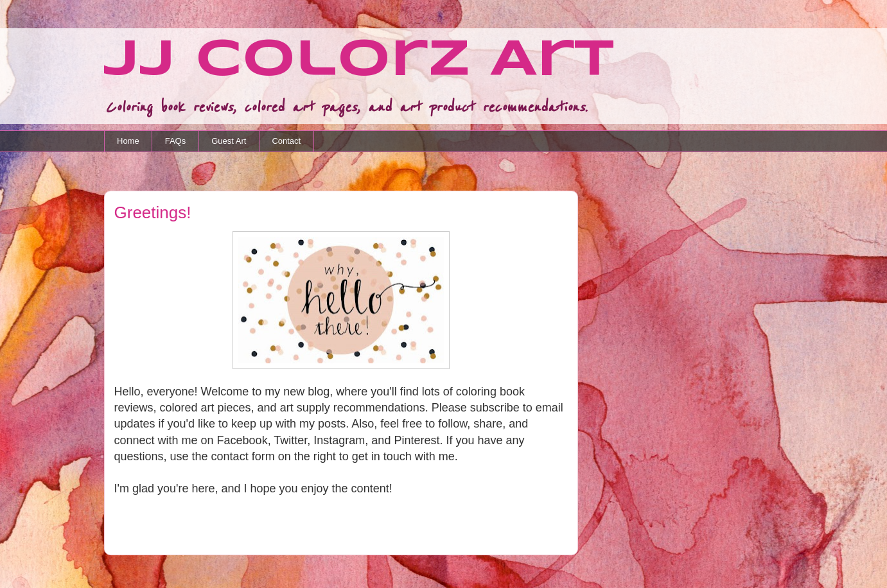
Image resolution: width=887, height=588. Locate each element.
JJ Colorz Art (359, 61)
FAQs (176, 141)
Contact (286, 141)
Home (128, 141)
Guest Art (229, 141)
